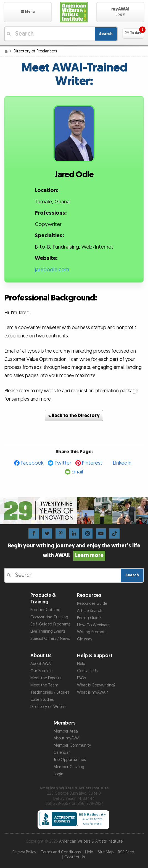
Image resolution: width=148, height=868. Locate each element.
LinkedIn (122, 463)
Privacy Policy (24, 852)
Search (106, 34)
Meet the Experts (46, 678)
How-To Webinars (93, 625)
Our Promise (41, 671)
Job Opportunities (70, 760)
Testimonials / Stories (50, 692)
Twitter (63, 463)
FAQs (81, 678)
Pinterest (92, 463)
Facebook (32, 463)
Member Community (72, 745)
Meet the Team (44, 685)
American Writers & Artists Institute (91, 841)
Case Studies (42, 700)
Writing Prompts (92, 632)
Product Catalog (45, 610)
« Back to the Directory (74, 416)
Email (77, 472)
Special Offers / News (50, 639)
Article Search (90, 611)
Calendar (62, 753)
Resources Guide (92, 604)
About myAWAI (67, 738)
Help (81, 664)
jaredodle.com (52, 270)
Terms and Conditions (61, 852)
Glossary (85, 639)
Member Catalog (69, 767)
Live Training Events (48, 631)
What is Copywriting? (96, 685)
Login (58, 774)
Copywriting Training (49, 617)
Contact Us (87, 671)
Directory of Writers (48, 707)
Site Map (106, 852)
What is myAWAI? (92, 692)
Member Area (66, 731)
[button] (28, 12)
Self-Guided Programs (50, 624)
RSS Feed (126, 852)
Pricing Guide (89, 618)
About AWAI (41, 664)
